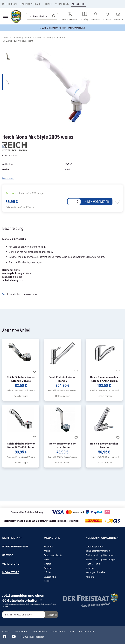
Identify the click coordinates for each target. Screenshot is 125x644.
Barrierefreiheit (87, 632)
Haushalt (49, 547)
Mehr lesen (8, 178)
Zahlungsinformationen (98, 551)
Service (48, 4)
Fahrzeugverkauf (31, 4)
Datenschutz (58, 632)
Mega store (78, 4)
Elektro (48, 564)
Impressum (21, 632)
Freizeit (48, 568)
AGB (72, 632)
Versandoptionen (94, 547)
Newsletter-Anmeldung (74, 28)
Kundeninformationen (102, 538)
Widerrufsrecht (39, 632)
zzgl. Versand (29, 207)
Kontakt (90, 577)
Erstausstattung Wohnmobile (101, 555)
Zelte (47, 560)
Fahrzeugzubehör (53, 555)
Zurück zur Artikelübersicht (18, 41)
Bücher (48, 572)
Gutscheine (50, 577)
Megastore (52, 538)
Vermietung (62, 4)
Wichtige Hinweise (95, 572)
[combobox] (42, 16)
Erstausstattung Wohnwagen (101, 560)
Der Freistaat (10, 4)
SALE (47, 581)
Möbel (47, 551)
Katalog (90, 568)
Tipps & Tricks (93, 564)
